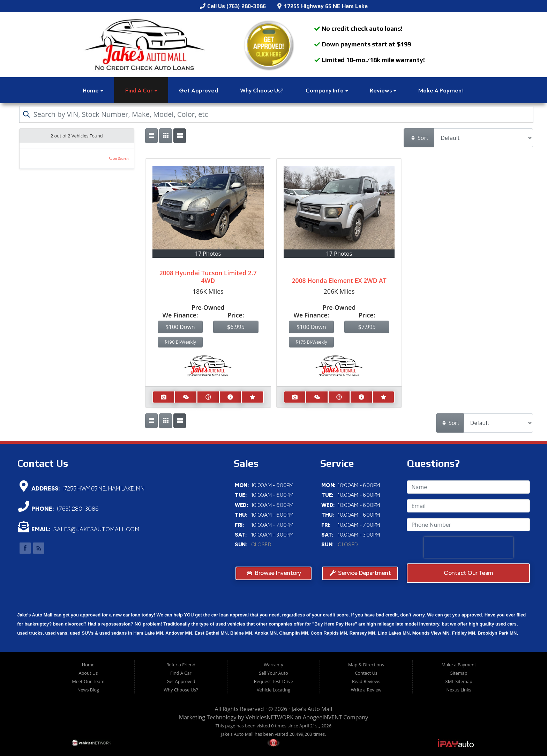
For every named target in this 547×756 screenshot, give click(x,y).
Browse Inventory (274, 573)
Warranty (273, 665)
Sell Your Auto (273, 673)
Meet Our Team (88, 681)
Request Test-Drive (273, 681)
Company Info (327, 90)
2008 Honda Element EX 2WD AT (339, 280)
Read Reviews (366, 681)
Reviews (383, 90)
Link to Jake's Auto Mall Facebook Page (25, 548)
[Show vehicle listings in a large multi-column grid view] (165, 136)
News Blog (88, 690)
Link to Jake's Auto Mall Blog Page (39, 548)
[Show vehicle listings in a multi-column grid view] (180, 136)
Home (93, 90)
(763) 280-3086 (77, 509)
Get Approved (198, 90)
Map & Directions (366, 665)
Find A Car (141, 90)
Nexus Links (459, 690)
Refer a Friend (181, 665)
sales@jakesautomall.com (96, 529)
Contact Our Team (469, 573)
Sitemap (459, 673)
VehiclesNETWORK (269, 717)
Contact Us (366, 673)
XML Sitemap (459, 681)
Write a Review (366, 690)
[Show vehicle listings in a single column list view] (151, 136)
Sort (419, 138)
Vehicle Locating (273, 690)
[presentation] (469, 547)
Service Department (361, 573)
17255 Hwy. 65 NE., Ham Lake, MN (104, 488)
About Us (88, 673)
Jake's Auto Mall (312, 709)
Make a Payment (441, 90)
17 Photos (208, 254)
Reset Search (119, 159)
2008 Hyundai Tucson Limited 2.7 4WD (208, 277)
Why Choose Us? (262, 90)
